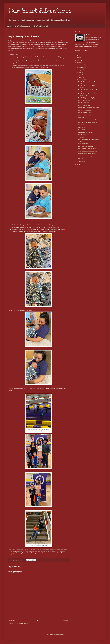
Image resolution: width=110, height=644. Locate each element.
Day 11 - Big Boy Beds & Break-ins (87, 122)
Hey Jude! (81, 158)
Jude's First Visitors (83, 144)
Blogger (62, 635)
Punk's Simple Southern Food (86, 132)
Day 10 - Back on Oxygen (85, 125)
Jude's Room (81, 127)
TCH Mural (81, 137)
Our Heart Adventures (40, 11)
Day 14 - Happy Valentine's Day (86, 115)
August (81, 70)
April (80, 75)
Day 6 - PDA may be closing (86, 146)
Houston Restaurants (22, 26)
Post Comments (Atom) (21, 623)
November (81, 67)
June (80, 72)
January (81, 162)
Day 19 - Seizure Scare (84, 105)
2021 (79, 60)
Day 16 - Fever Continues (85, 110)
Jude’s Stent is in (83, 118)
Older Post (66, 620)
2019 (79, 165)
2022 (79, 58)
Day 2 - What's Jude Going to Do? (87, 156)
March (80, 77)
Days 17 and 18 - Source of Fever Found (89, 108)
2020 (79, 63)
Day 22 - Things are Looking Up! (87, 98)
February (81, 80)
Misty (89, 35)
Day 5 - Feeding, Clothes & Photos (87, 149)
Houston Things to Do (41, 26)
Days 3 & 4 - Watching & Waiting (87, 153)
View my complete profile (82, 50)
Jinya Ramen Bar (83, 135)
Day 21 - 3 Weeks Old (84, 100)
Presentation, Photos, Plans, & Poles (87, 120)
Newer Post (12, 620)
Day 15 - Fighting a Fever (85, 113)
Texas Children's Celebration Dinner (88, 151)
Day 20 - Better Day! (84, 103)
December (81, 65)
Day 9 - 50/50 (82, 130)
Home (9, 26)
